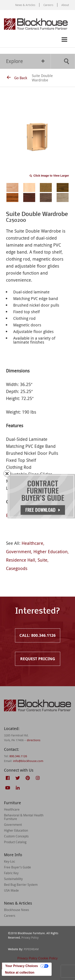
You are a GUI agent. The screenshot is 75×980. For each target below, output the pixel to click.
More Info (13, 855)
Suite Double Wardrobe (42, 78)
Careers (48, 5)
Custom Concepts (16, 836)
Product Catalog (15, 842)
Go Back (17, 78)
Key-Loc (9, 861)
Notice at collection (20, 972)
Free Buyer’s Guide (17, 867)
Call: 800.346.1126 (7, 40)
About (65, 5)
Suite (42, 560)
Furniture (12, 803)
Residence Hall (21, 560)
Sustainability (13, 879)
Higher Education (50, 551)
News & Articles (25, 5)
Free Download (43, 510)
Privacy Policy (30, 937)
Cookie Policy (48, 958)
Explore (25, 61)
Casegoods (17, 568)
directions (34, 740)
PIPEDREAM (31, 949)
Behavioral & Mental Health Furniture (24, 817)
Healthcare (32, 543)
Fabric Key (11, 873)
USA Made (11, 890)
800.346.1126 (18, 756)
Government (18, 551)
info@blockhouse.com (28, 761)
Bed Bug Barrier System (21, 885)
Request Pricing (23, 40)
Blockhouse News (16, 910)
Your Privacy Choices (21, 966)
